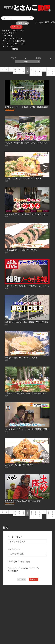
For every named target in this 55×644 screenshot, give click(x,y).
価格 (31, 62)
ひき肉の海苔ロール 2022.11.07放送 (21, 250)
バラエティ (7, 36)
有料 (34, 568)
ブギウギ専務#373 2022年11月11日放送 (23, 501)
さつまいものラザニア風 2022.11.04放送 (23, 179)
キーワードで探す (15, 537)
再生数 (43, 58)
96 (15, 70)
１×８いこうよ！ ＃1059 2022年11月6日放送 (26, 107)
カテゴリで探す (14, 549)
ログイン (16, 27)
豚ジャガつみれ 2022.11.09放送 (19, 465)
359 (49, 71)
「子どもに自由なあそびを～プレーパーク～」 (26, 393)
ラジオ (5, 44)
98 (23, 70)
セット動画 (25, 562)
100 (32, 71)
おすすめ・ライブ (10, 30)
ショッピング (8, 46)
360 (53, 71)
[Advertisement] (24, 611)
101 (36, 71)
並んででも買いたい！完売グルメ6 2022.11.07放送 (28, 214)
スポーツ (15, 44)
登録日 (19, 58)
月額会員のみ (13, 571)
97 (19, 70)
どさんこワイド (9, 33)
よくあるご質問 (42, 22)
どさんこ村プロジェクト (13, 38)
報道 (22, 30)
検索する (34, 579)
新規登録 (22, 23)
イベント (6, 41)
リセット (21, 579)
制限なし (14, 568)
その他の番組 (19, 41)
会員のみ (24, 568)
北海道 (15, 49)
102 (40, 71)
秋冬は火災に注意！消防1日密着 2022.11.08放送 (27, 322)
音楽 (23, 44)
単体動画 (14, 562)
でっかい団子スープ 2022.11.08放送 (21, 358)
